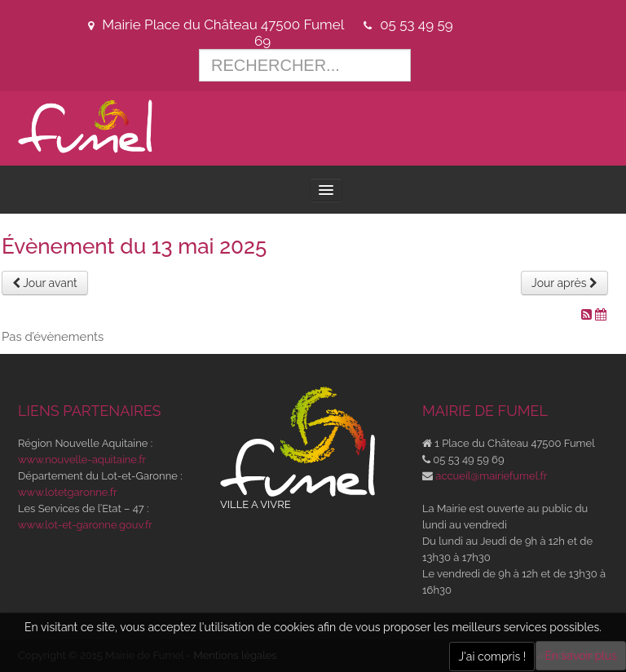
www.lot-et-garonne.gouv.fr (85, 525)
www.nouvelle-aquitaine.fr (82, 460)
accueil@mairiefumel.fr (491, 476)
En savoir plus (581, 656)
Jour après (564, 283)
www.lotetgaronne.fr (68, 492)
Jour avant (45, 283)
